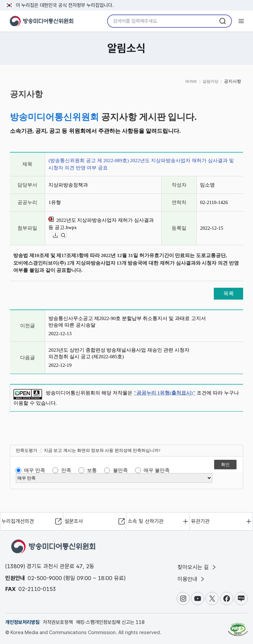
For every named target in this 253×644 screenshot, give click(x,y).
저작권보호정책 (58, 622)
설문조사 (74, 521)
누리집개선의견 (18, 521)
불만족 (120, 470)
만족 (66, 470)
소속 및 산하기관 (146, 521)
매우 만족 (35, 470)
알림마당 (211, 81)
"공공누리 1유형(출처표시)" (165, 393)
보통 (92, 470)
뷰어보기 (66, 235)
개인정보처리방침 (22, 622)
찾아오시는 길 (197, 567)
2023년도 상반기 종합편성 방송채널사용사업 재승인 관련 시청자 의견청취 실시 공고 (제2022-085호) (119, 353)
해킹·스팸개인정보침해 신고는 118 (110, 622)
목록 (229, 293)
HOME (191, 81)
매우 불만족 (157, 470)
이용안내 (192, 579)
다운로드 (58, 235)
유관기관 (200, 521)
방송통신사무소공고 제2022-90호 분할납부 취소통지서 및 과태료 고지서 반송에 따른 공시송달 (127, 322)
